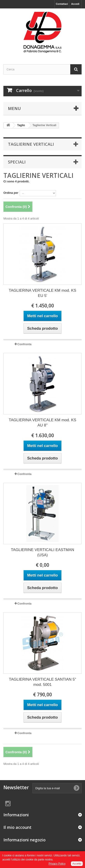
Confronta (24, 344)
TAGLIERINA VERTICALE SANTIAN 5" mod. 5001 (42, 682)
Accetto (77, 864)
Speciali (17, 162)
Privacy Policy (57, 864)
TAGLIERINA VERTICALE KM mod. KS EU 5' (43, 293)
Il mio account (17, 827)
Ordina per (11, 193)
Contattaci (62, 4)
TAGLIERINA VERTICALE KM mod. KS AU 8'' (43, 423)
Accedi (75, 4)
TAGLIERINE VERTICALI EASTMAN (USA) (42, 552)
